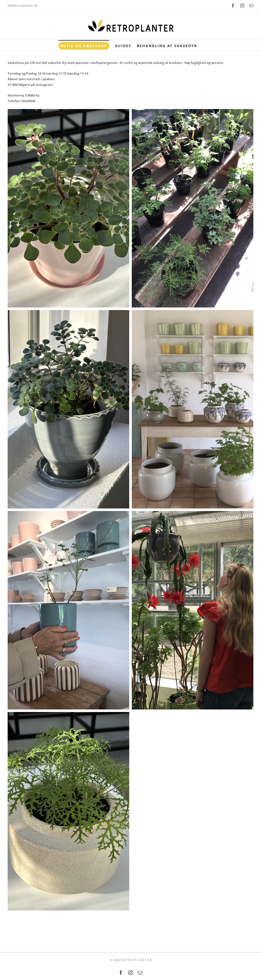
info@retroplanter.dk (22, 5)
